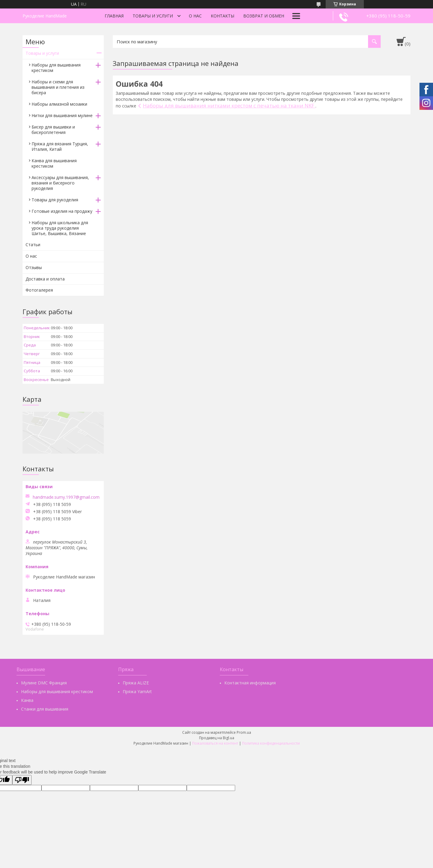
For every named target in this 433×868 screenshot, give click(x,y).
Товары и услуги (153, 16)
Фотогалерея (39, 290)
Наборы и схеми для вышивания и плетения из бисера (58, 87)
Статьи (33, 245)
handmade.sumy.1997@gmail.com (66, 497)
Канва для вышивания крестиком (54, 163)
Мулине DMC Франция (44, 683)
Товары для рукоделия (55, 200)
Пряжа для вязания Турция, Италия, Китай (60, 146)
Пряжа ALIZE (136, 683)
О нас (195, 16)
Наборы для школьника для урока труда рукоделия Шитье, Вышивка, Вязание (60, 228)
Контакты (223, 16)
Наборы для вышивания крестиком (56, 68)
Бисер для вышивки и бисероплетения (53, 130)
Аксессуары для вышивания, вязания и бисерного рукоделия (60, 183)
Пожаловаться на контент (215, 743)
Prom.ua (244, 732)
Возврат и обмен (264, 16)
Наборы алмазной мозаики (59, 104)
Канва (27, 700)
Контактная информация (250, 683)
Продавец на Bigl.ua (217, 738)
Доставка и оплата (45, 279)
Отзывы (34, 267)
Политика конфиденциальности (271, 743)
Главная (114, 16)
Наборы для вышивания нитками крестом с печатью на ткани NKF (229, 105)
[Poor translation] (22, 780)
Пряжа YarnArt (137, 691)
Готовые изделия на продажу (62, 211)
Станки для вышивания (45, 709)
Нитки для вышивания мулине (62, 115)
